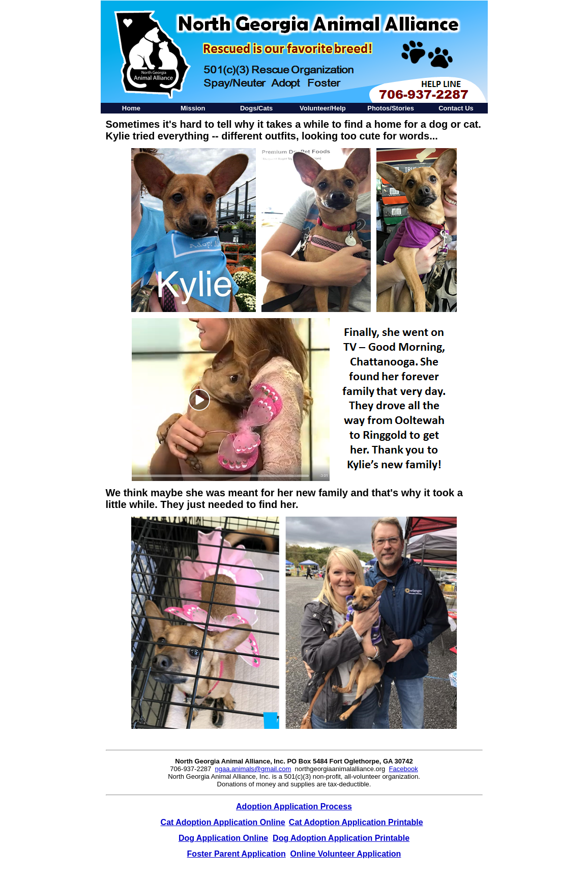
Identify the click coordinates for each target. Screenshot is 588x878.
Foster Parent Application (237, 854)
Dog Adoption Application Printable (341, 838)
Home (131, 108)
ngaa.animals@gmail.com (253, 769)
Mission (193, 108)
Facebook (404, 769)
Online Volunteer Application (346, 854)
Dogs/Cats (256, 108)
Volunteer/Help (323, 108)
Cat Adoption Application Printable (356, 822)
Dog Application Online (223, 838)
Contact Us (456, 108)
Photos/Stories (391, 108)
